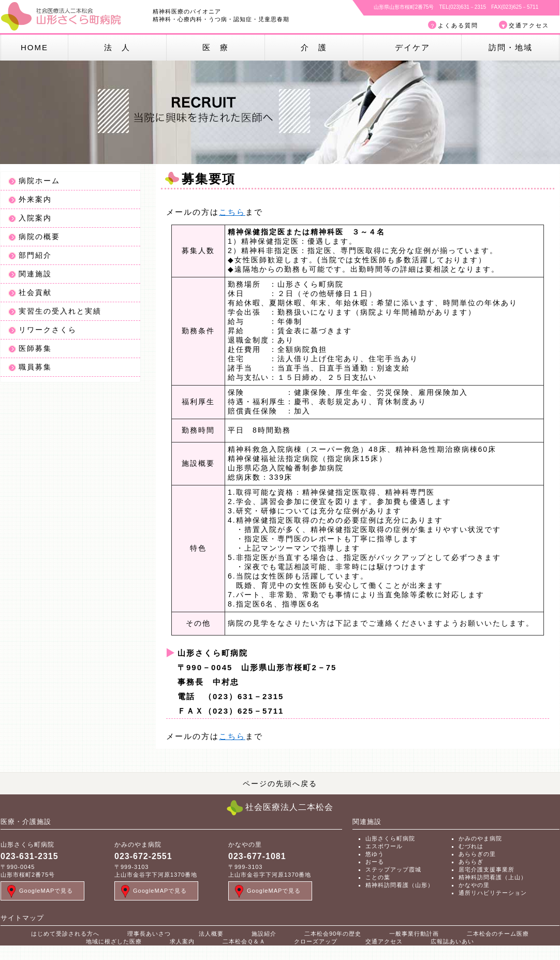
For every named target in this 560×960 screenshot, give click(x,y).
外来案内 (35, 199)
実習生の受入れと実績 (60, 311)
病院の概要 (39, 237)
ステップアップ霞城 (393, 869)
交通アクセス (529, 25)
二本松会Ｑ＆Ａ (244, 941)
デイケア (412, 47)
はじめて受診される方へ (65, 934)
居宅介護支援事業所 (487, 869)
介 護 (314, 47)
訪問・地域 (511, 47)
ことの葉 (378, 877)
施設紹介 (264, 934)
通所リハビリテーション (493, 893)
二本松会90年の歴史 (333, 934)
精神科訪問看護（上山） (493, 877)
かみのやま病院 (480, 838)
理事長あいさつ (149, 934)
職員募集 (35, 367)
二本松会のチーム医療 (498, 934)
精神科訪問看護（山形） (400, 885)
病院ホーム (39, 181)
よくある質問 (458, 25)
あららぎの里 (477, 854)
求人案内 (182, 941)
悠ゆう (375, 854)
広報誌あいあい (452, 941)
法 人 (117, 47)
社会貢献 (35, 292)
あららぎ (471, 862)
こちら (232, 212)
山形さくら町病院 (390, 838)
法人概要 (211, 934)
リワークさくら (48, 330)
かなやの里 (474, 885)
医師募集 (35, 348)
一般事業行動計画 (414, 934)
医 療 (216, 47)
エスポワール (384, 846)
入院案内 (35, 218)
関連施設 (35, 274)
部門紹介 (35, 255)
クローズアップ (316, 941)
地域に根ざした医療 (114, 941)
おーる (375, 862)
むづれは (471, 846)
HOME (34, 47)
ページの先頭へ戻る (280, 784)
